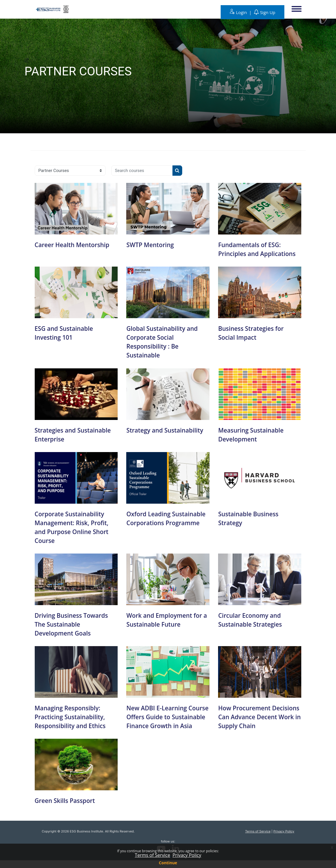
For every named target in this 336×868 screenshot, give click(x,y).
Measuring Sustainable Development (253, 434)
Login (242, 12)
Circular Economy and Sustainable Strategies (252, 619)
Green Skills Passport (67, 808)
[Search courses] (143, 171)
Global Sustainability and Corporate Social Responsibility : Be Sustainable (164, 341)
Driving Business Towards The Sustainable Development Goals (74, 623)
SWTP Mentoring (151, 245)
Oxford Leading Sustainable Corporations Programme (165, 522)
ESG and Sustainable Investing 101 (66, 333)
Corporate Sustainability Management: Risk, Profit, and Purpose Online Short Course (74, 526)
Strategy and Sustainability (167, 429)
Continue (168, 863)
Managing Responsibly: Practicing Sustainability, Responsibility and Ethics (72, 715)
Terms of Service (258, 839)
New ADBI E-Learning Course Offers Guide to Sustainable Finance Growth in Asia (161, 720)
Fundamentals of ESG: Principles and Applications (259, 249)
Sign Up (268, 12)
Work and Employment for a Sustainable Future (166, 619)
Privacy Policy (284, 839)
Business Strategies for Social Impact (253, 333)
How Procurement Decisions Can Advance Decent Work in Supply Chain (253, 720)
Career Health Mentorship (74, 245)
